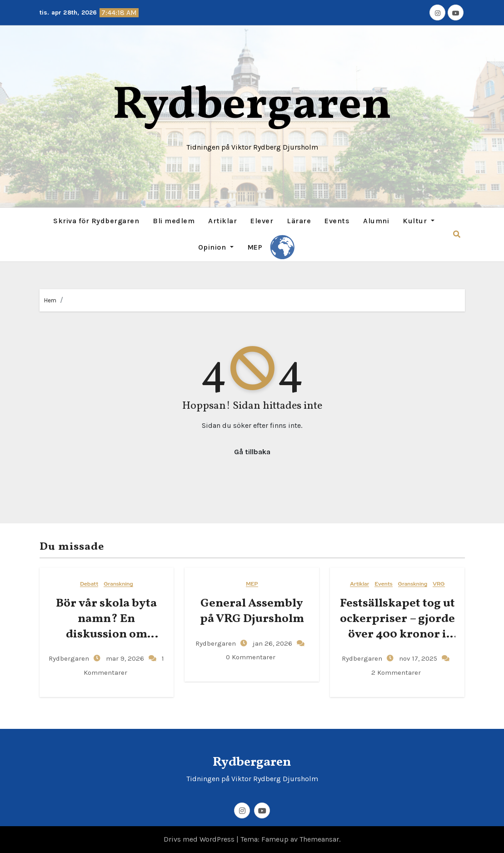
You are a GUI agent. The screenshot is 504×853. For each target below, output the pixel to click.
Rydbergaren (252, 106)
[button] (457, 234)
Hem (50, 300)
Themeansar (319, 839)
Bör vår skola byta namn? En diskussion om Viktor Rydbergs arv (107, 626)
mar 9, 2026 (124, 658)
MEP (255, 247)
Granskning (118, 584)
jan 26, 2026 (272, 643)
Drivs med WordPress (200, 839)
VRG (439, 584)
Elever (262, 221)
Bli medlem (174, 221)
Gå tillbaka (252, 452)
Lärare (299, 221)
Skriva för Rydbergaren (96, 221)
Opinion (216, 247)
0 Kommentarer (251, 657)
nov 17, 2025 (417, 658)
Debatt (89, 584)
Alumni (376, 221)
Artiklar (222, 221)
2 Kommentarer (396, 672)
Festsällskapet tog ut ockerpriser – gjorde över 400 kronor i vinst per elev (397, 626)
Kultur (419, 221)
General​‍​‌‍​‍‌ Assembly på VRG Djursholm (252, 611)
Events (337, 221)
